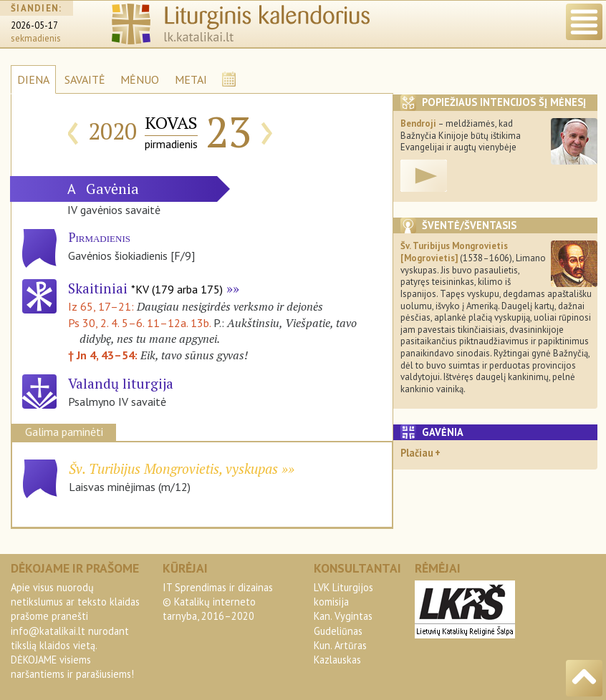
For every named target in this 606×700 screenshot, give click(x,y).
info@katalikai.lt (48, 631)
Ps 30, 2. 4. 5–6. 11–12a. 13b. (139, 323)
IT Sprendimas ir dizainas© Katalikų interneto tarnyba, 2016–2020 (218, 602)
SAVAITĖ (85, 79)
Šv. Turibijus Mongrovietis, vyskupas (173, 468)
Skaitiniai (145, 288)
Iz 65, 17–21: (102, 306)
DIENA (33, 79)
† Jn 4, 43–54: (104, 355)
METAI (191, 79)
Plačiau (417, 453)
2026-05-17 (34, 25)
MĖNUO (140, 79)
